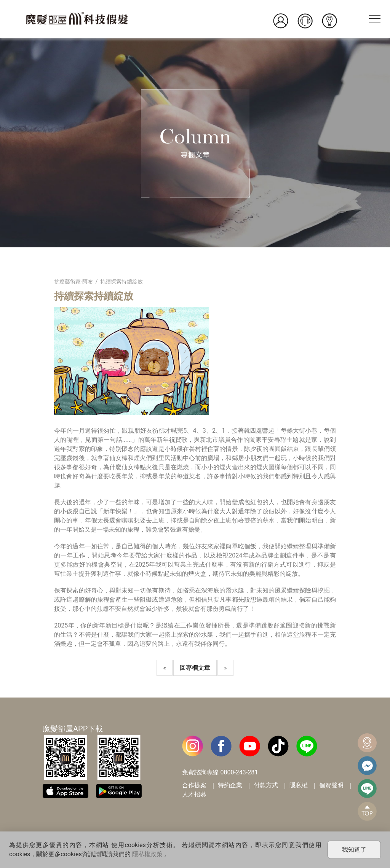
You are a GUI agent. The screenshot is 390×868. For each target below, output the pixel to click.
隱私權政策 (147, 854)
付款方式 (266, 785)
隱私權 (299, 785)
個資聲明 (331, 785)
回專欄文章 (195, 668)
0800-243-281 (239, 772)
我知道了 (354, 850)
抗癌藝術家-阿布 (74, 282)
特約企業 (230, 785)
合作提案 (194, 785)
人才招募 (194, 794)
